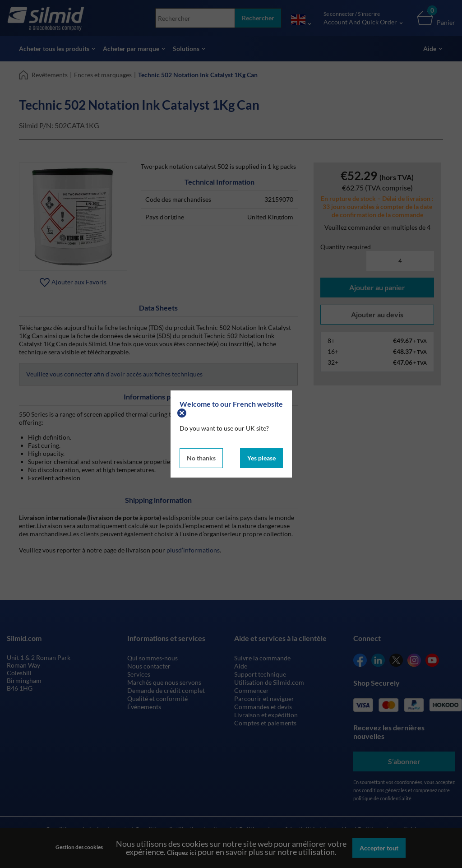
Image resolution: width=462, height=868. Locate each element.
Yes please (261, 458)
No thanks (201, 458)
